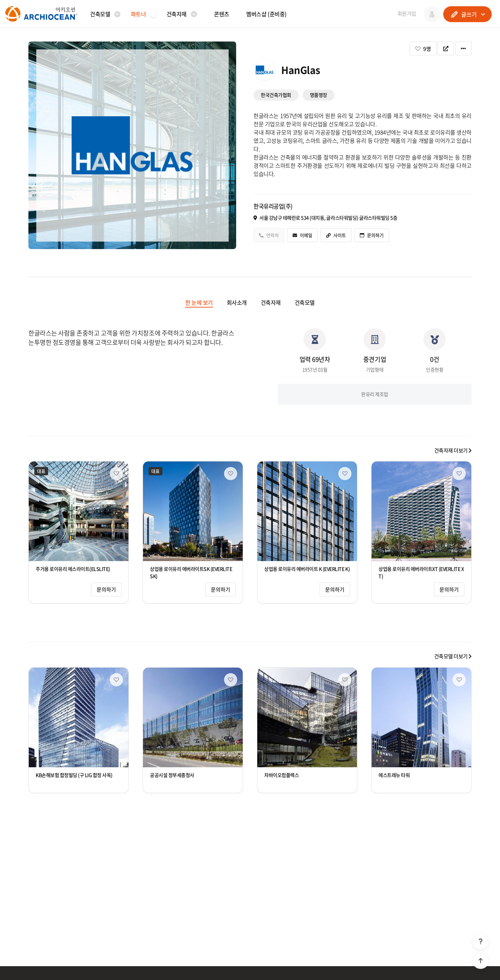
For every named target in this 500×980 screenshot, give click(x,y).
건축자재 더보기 (453, 450)
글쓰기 (468, 14)
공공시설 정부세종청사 (172, 775)
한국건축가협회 (276, 95)
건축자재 (177, 14)
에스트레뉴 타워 (394, 775)
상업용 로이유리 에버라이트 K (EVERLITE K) (307, 569)
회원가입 (407, 13)
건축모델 (100, 14)
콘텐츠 (222, 14)
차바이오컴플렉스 (282, 775)
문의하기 (106, 589)
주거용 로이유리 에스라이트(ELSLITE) (73, 569)
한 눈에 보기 (199, 302)
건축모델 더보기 (453, 656)
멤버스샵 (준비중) (266, 14)
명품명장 (319, 95)
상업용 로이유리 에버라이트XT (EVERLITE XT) (421, 572)
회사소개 (237, 302)
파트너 (139, 14)
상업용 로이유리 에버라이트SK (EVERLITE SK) (191, 572)
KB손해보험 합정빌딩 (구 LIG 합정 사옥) (74, 775)
